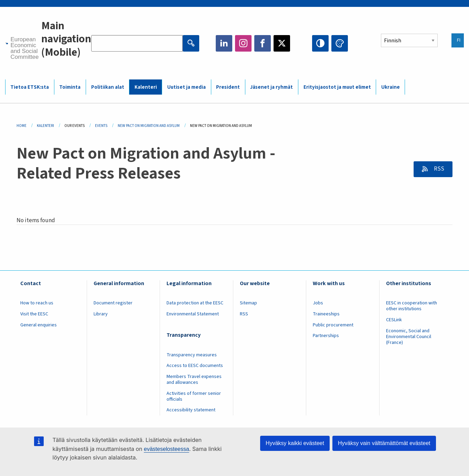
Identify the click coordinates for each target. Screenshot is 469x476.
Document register (113, 303)
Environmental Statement (193, 314)
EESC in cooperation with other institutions (412, 306)
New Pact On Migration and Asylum (149, 126)
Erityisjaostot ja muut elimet (337, 87)
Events (101, 126)
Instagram (243, 43)
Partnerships (326, 336)
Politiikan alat (108, 87)
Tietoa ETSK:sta (30, 87)
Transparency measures (192, 355)
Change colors (340, 43)
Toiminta (70, 87)
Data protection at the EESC (195, 303)
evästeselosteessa (167, 449)
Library (101, 314)
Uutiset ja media (186, 87)
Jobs (318, 303)
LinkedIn (224, 43)
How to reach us (37, 303)
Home (22, 126)
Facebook (263, 43)
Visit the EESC (34, 314)
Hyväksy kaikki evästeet (295, 443)
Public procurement (333, 325)
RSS (439, 169)
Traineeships (326, 314)
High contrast (320, 43)
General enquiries (39, 325)
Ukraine (391, 87)
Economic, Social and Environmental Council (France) (409, 337)
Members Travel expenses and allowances (194, 380)
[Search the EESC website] (137, 43)
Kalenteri (146, 87)
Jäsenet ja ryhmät (271, 87)
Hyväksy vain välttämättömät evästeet (384, 443)
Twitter (282, 43)
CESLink (394, 320)
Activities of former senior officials (194, 396)
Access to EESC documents (195, 366)
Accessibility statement (191, 410)
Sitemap (248, 303)
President (228, 87)
